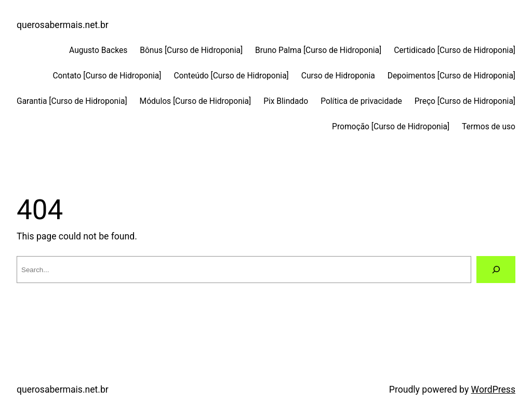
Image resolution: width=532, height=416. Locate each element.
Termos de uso (489, 127)
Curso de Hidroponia (338, 76)
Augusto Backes (98, 50)
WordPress (493, 390)
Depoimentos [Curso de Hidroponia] (451, 76)
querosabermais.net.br (63, 25)
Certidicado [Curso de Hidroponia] (455, 50)
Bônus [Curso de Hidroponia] (191, 50)
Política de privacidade (361, 101)
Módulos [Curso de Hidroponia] (196, 101)
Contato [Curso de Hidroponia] (107, 76)
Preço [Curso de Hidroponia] (465, 101)
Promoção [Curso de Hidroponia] (391, 127)
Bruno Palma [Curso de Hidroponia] (318, 50)
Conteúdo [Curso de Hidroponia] (231, 76)
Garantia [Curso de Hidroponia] (72, 101)
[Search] (496, 269)
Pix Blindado (286, 101)
